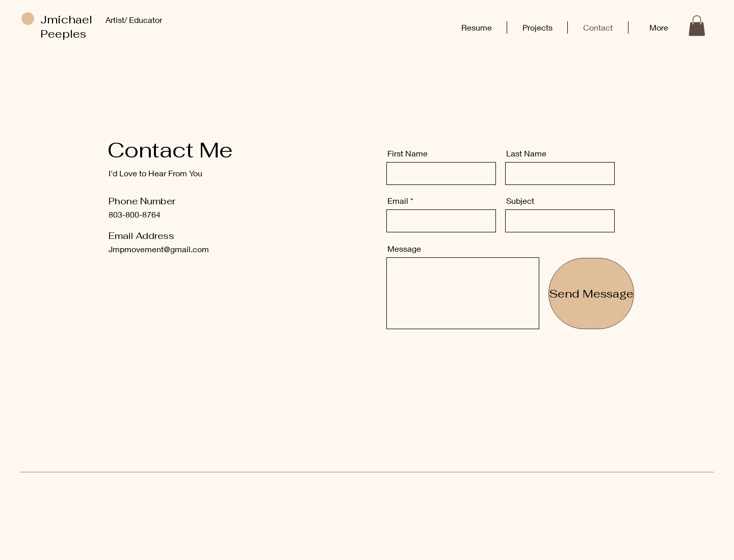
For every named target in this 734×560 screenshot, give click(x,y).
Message (404, 249)
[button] (697, 26)
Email (398, 201)
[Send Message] (591, 294)
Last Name (526, 153)
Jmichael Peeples (66, 26)
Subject (520, 201)
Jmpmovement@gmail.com (159, 249)
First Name (408, 153)
